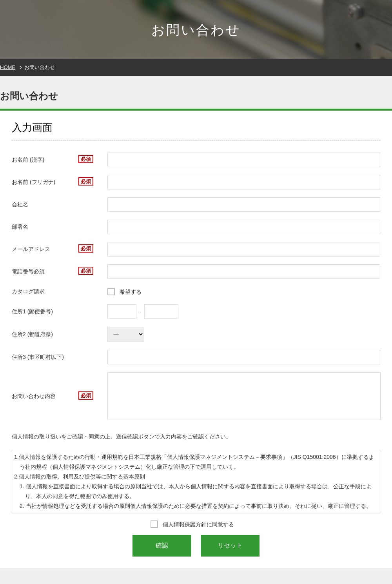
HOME (8, 67)
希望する (131, 292)
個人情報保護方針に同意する (198, 524)
